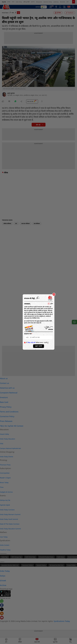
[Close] (54, 294)
